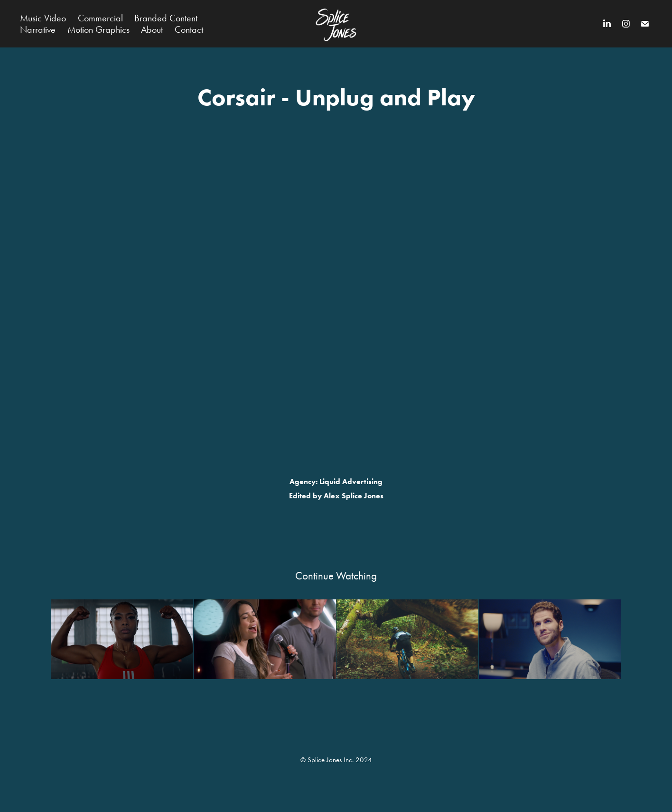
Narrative (38, 29)
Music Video (43, 18)
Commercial (100, 18)
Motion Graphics (98, 29)
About (152, 29)
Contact (189, 29)
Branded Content (166, 18)
